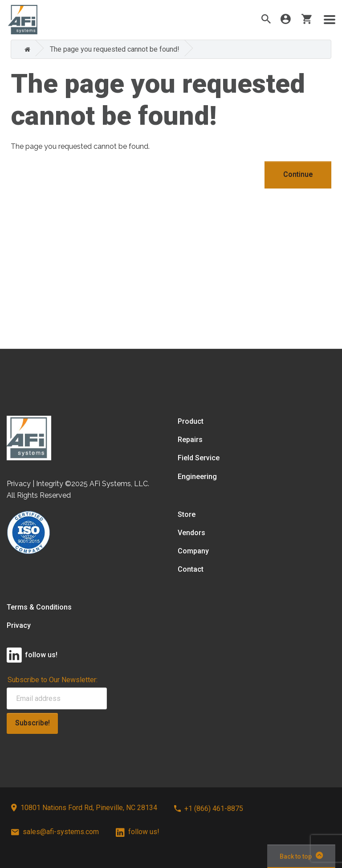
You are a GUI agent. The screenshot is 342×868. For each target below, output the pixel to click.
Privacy (19, 625)
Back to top (301, 856)
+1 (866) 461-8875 (209, 809)
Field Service (199, 458)
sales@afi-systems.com (55, 832)
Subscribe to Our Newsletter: (53, 680)
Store (187, 514)
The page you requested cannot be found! (115, 49)
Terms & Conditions (39, 607)
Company (193, 551)
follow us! (138, 832)
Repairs (190, 440)
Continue (298, 174)
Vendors (191, 533)
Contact (191, 569)
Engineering (197, 477)
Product (191, 421)
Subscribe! (33, 723)
